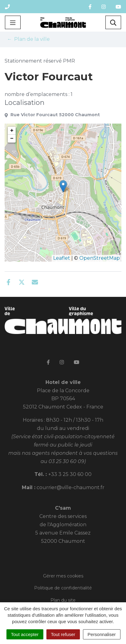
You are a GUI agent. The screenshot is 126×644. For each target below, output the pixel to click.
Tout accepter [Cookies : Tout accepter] (25, 634)
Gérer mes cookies (63, 576)
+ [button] (12, 131)
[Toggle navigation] (13, 22)
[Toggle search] (113, 22)
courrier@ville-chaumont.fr (71, 487)
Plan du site (63, 600)
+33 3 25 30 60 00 (70, 474)
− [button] (12, 139)
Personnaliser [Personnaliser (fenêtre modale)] (102, 634)
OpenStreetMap (100, 258)
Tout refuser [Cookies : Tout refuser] (63, 634)
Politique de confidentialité (63, 588)
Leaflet (62, 258)
